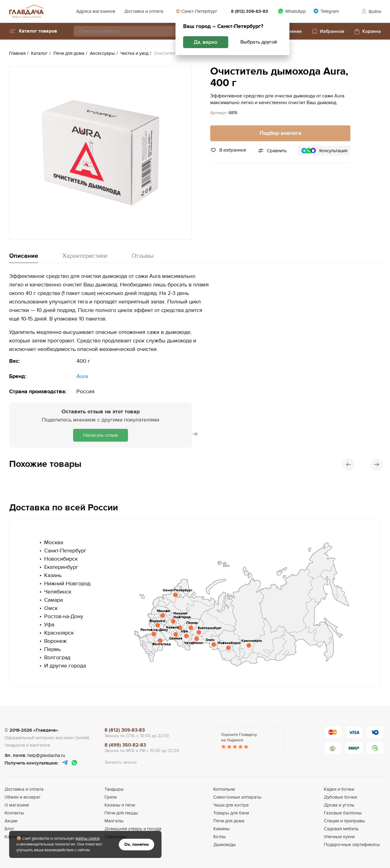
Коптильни (224, 789)
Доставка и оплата (144, 11)
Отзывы (143, 256)
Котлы (220, 837)
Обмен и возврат (23, 797)
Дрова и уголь (339, 805)
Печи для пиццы (121, 813)
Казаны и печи (120, 805)
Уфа (49, 625)
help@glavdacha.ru (46, 755)
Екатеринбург (61, 567)
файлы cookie (87, 838)
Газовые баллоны (343, 813)
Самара (53, 600)
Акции (11, 821)
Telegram (326, 11)
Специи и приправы (344, 821)
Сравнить (277, 151)
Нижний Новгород (67, 584)
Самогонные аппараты (237, 797)
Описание (24, 256)
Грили (111, 797)
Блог (10, 829)
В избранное (228, 150)
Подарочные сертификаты (352, 845)
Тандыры (114, 789)
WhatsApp (292, 11)
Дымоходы (225, 845)
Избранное (328, 31)
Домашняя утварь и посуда (133, 829)
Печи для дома (229, 821)
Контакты (14, 813)
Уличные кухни (339, 837)
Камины (222, 829)
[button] (33, 31)
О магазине (17, 805)
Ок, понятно (136, 844)
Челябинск (58, 592)
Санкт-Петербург (197, 11)
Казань (53, 575)
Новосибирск (61, 559)
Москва (54, 542)
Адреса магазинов (96, 11)
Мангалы (114, 821)
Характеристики (85, 256)
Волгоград (57, 658)
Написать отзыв (101, 435)
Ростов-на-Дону (64, 616)
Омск (51, 608)
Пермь (52, 649)
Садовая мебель (341, 829)
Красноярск (59, 633)
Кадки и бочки (339, 789)
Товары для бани (231, 813)
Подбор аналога (280, 133)
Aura (82, 376)
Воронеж (55, 641)
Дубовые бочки (340, 797)
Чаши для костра (231, 805)
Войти (371, 12)
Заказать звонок (121, 762)
